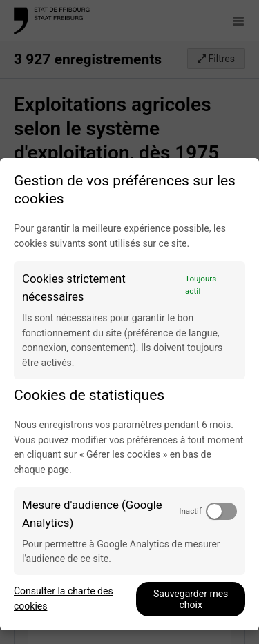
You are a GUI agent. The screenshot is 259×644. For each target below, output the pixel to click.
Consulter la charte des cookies (64, 598)
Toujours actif (201, 285)
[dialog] (129, 394)
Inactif (190, 511)
